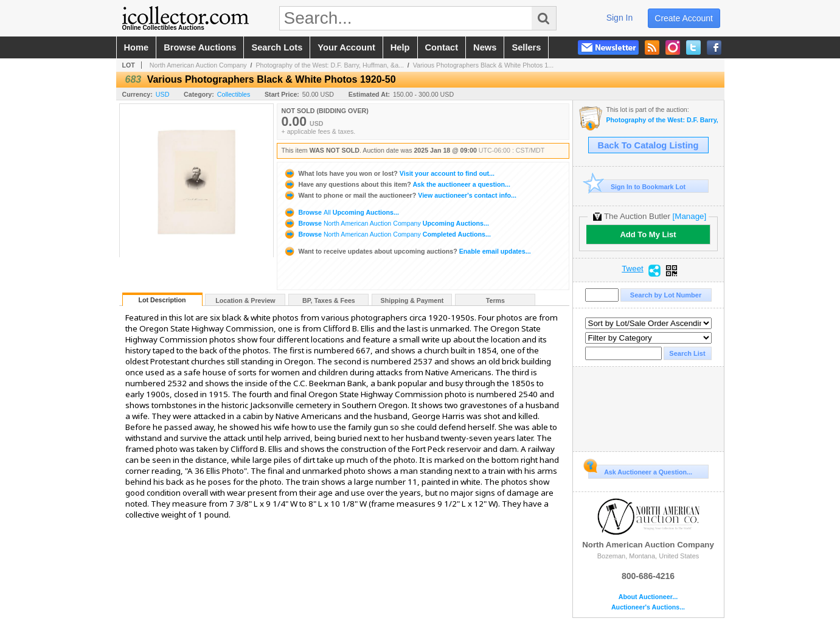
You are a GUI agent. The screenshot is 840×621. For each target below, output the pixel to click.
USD (163, 94)
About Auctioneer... (648, 597)
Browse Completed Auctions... (387, 234)
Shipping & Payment (412, 300)
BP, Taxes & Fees (329, 300)
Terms (495, 300)
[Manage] (689, 216)
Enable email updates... (407, 251)
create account (684, 18)
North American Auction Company (198, 65)
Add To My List (648, 234)
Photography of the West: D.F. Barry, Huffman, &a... (330, 65)
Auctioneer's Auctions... (648, 607)
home (137, 47)
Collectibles (234, 94)
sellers (526, 47)
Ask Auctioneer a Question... (640, 470)
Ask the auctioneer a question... (397, 184)
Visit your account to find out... (389, 173)
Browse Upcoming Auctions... (341, 212)
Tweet (633, 269)
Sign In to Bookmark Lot (637, 186)
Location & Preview (245, 300)
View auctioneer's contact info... (400, 195)
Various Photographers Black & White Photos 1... (483, 65)
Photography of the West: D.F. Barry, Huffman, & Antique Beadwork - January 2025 (662, 120)
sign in (620, 18)
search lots (277, 47)
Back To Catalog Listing (648, 145)
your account (346, 47)
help (400, 47)
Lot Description (162, 300)
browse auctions (200, 47)
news (485, 47)
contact (442, 47)
